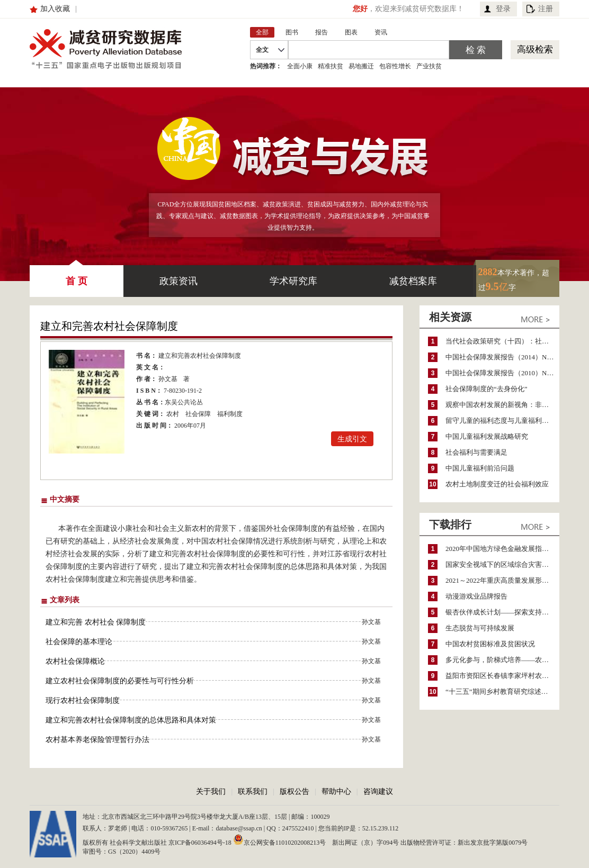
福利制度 (230, 414)
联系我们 (253, 792)
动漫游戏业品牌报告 (476, 596)
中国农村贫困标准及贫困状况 (490, 644)
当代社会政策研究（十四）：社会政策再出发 (502, 341)
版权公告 (294, 792)
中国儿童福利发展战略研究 (487, 436)
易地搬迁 (361, 66)
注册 (546, 9)
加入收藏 (55, 9)
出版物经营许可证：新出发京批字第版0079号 (464, 843)
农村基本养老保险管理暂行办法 (97, 740)
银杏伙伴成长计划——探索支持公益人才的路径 (502, 612)
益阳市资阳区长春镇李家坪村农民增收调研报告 (502, 676)
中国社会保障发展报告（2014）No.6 (501, 357)
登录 (503, 9)
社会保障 (198, 414)
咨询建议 (378, 792)
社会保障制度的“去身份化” (487, 389)
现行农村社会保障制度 (83, 700)
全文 (262, 50)
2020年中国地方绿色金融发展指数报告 (502, 549)
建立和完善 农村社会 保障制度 (96, 622)
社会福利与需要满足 (476, 452)
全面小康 (300, 66)
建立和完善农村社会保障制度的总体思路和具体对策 (131, 720)
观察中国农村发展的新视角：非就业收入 (502, 405)
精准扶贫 (331, 66)
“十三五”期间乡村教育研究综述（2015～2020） (502, 691)
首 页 (77, 276)
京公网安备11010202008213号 (280, 839)
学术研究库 (293, 281)
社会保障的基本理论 (79, 642)
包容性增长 (395, 66)
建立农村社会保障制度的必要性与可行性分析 (120, 681)
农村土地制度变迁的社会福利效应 (497, 484)
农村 (173, 414)
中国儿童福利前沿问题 (480, 468)
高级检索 (535, 49)
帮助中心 (336, 792)
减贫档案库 (413, 281)
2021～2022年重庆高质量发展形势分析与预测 (502, 580)
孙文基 (168, 379)
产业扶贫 (429, 66)
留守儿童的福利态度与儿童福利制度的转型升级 (502, 421)
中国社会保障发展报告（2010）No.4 (501, 373)
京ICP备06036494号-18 (200, 843)
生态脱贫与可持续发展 (480, 628)
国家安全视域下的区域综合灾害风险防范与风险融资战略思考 (502, 564)
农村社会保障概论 (75, 661)
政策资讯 (179, 281)
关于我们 (211, 792)
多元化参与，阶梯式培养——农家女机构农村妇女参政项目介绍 (502, 660)
